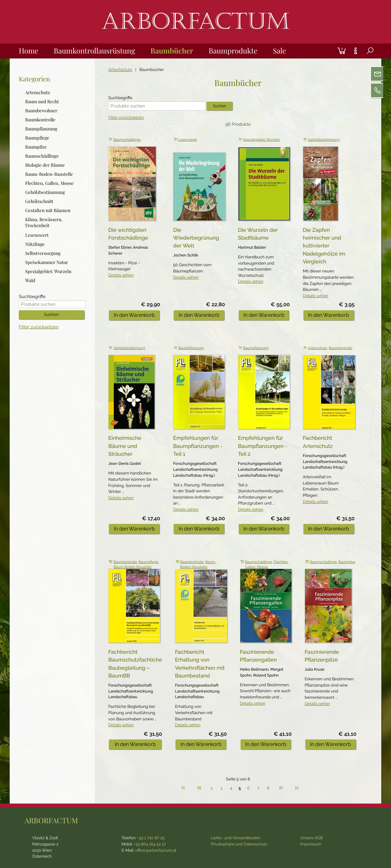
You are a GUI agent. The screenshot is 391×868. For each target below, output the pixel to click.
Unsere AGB (311, 838)
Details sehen (121, 275)
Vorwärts (281, 787)
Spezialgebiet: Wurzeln (261, 140)
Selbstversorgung (43, 253)
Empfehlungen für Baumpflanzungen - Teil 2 (263, 446)
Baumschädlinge (127, 140)
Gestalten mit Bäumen (48, 210)
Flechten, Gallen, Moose (50, 183)
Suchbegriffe (120, 98)
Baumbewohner (41, 110)
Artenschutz (318, 348)
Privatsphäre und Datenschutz (239, 844)
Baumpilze (347, 562)
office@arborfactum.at (156, 851)
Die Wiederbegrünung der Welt (196, 238)
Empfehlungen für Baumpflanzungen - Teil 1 (198, 446)
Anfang (183, 787)
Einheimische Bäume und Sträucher (125, 446)
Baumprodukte (233, 51)
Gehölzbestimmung (324, 140)
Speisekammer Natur (47, 262)
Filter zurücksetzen (126, 118)
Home (28, 51)
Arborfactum (120, 70)
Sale (279, 51)
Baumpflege (148, 562)
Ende (297, 787)
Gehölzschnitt (39, 201)
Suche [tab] (365, 58)
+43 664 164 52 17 (150, 844)
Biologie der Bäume (45, 165)
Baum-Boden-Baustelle (133, 567)
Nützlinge (35, 244)
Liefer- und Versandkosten (236, 838)
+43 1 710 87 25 (151, 838)
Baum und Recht (42, 101)
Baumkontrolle (340, 348)
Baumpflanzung (191, 348)
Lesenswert (188, 140)
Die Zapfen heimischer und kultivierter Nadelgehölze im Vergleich (324, 246)
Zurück (199, 787)
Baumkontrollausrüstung (94, 51)
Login (331, 44)
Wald (30, 280)
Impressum (311, 844)
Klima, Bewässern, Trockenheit (44, 222)
